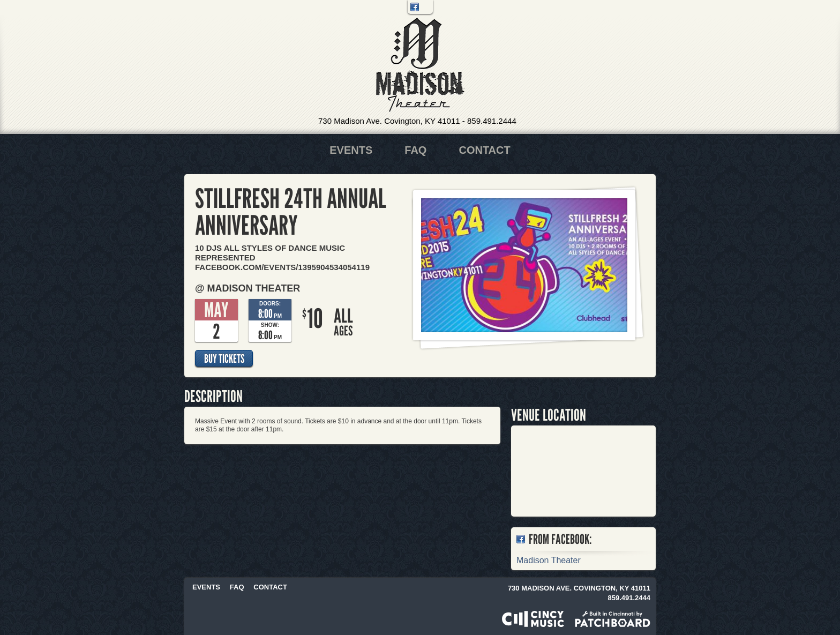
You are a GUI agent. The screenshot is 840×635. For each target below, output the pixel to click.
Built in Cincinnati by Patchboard (613, 619)
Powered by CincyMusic (533, 619)
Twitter (426, 7)
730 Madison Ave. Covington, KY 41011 (389, 121)
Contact (484, 150)
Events (351, 150)
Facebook (415, 7)
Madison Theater (420, 65)
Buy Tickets (224, 358)
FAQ (415, 150)
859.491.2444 (492, 121)
